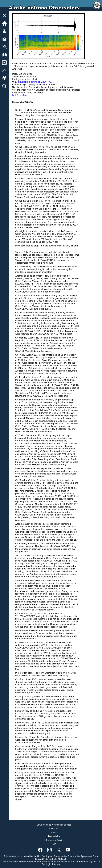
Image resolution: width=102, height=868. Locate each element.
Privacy (54, 832)
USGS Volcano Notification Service (54, 825)
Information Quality (54, 840)
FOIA (54, 844)
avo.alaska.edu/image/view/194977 (36, 82)
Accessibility (54, 836)
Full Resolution (20, 95)
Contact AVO (54, 829)
